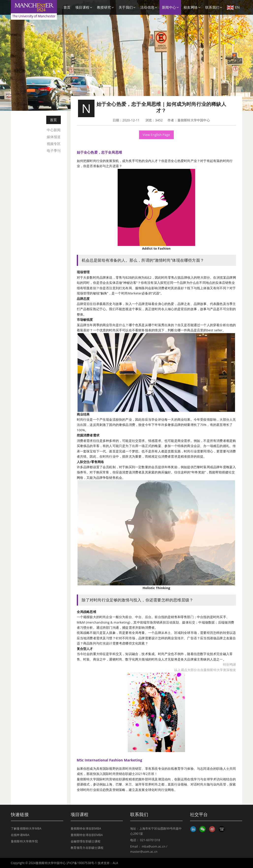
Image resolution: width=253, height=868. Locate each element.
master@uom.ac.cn (144, 852)
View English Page (156, 135)
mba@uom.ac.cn (154, 846)
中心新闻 (54, 130)
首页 (67, 7)
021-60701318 (150, 840)
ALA (115, 863)
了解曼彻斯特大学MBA (26, 828)
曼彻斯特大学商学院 (24, 841)
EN (233, 7)
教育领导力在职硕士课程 (87, 848)
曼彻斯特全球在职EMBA (87, 835)
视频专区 (54, 144)
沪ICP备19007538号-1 (82, 863)
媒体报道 (54, 137)
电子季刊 (54, 151)
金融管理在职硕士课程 (86, 841)
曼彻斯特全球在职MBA (86, 828)
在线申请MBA (20, 835)
